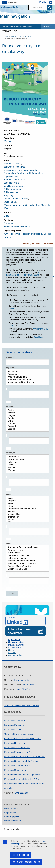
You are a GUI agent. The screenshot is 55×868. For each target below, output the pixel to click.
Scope (9, 494)
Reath (11, 326)
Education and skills (13, 183)
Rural (26, 504)
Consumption (10, 223)
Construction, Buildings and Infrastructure (23, 173)
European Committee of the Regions (22, 761)
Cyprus (26, 421)
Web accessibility (12, 821)
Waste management (26, 377)
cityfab (12, 308)
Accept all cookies (20, 855)
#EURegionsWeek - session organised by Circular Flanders (27, 235)
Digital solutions (11, 176)
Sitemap (12, 653)
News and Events (17, 36)
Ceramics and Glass (26, 569)
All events (28, 36)
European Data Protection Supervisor (22, 775)
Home (6, 36)
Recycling (8, 196)
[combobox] (27, 395)
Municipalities (26, 514)
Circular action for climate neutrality (20, 170)
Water (6, 208)
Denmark (26, 426)
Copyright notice (16, 642)
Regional (26, 501)
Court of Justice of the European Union (23, 739)
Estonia (26, 429)
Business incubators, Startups (26, 564)
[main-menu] (52, 27)
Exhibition (26, 462)
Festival (26, 465)
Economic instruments (14, 180)
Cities (6, 216)
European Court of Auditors (17, 748)
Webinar (8, 141)
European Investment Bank (17, 766)
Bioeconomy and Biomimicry (26, 561)
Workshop (26, 470)
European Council (13, 729)
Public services (11, 192)
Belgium (26, 413)
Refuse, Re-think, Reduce (16, 199)
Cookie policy (15, 647)
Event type (11, 453)
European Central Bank (15, 743)
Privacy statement (17, 645)
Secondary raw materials (26, 380)
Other (26, 506)
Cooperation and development (26, 509)
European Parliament (14, 725)
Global (26, 520)
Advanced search (46, 12)
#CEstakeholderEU (10, 7)
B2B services (26, 553)
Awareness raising (12, 164)
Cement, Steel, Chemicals (26, 566)
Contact (12, 650)
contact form (28, 685)
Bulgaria (26, 416)
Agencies (9, 788)
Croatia (26, 418)
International (26, 517)
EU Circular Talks (26, 460)
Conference (26, 457)
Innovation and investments (17, 226)
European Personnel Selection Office (22, 779)
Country (10, 406)
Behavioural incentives (14, 167)
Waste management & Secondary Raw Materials (27, 205)
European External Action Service (20, 752)
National (26, 512)
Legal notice (14, 640)
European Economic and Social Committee (25, 757)
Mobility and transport (14, 186)
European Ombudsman (15, 770)
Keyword (10, 358)
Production (26, 372)
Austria (26, 410)
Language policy (12, 817)
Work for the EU (12, 809)
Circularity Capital (41, 329)
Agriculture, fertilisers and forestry (26, 548)
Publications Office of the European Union (24, 784)
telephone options (23, 680)
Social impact (10, 202)
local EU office (24, 689)
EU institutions (22, 793)
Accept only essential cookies (26, 862)
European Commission (15, 720)
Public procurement (13, 189)
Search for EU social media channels (22, 706)
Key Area (10, 368)
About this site (15, 655)
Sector (9, 543)
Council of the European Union (19, 734)
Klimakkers (38, 337)
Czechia (26, 424)
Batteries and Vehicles (26, 556)
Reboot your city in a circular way (16, 38)
